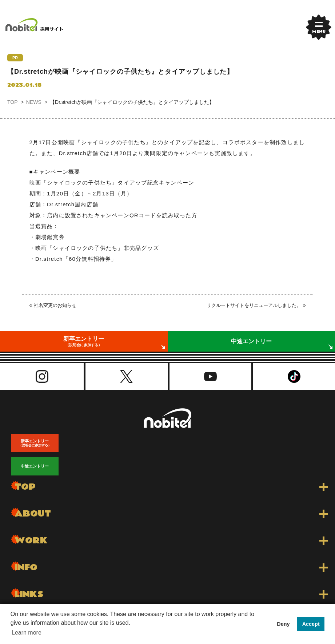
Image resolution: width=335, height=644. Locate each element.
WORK (31, 541)
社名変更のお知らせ (55, 305)
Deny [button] (283, 624)
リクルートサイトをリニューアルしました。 (254, 305)
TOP (13, 102)
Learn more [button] (27, 633)
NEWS (34, 102)
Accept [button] (311, 624)
